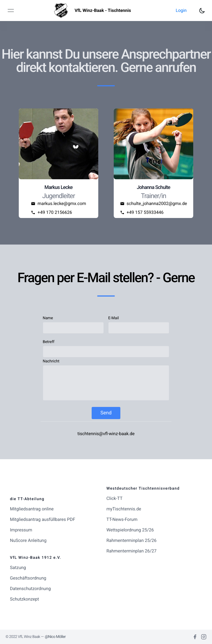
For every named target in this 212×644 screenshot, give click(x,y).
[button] (181, 11)
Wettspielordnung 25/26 (130, 530)
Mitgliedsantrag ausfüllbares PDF (43, 519)
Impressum (21, 530)
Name (48, 318)
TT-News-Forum (122, 519)
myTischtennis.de (124, 509)
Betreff (49, 342)
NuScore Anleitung (28, 540)
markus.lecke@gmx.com (62, 203)
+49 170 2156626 (55, 212)
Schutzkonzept (24, 599)
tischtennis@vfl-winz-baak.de (106, 434)
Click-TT (114, 498)
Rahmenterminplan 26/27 (131, 551)
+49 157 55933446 (145, 212)
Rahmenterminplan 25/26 (131, 540)
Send (106, 413)
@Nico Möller (55, 637)
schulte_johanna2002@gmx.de (157, 203)
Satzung (18, 568)
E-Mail (113, 318)
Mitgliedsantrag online (32, 509)
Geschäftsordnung (28, 578)
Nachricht (51, 361)
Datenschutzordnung (30, 589)
